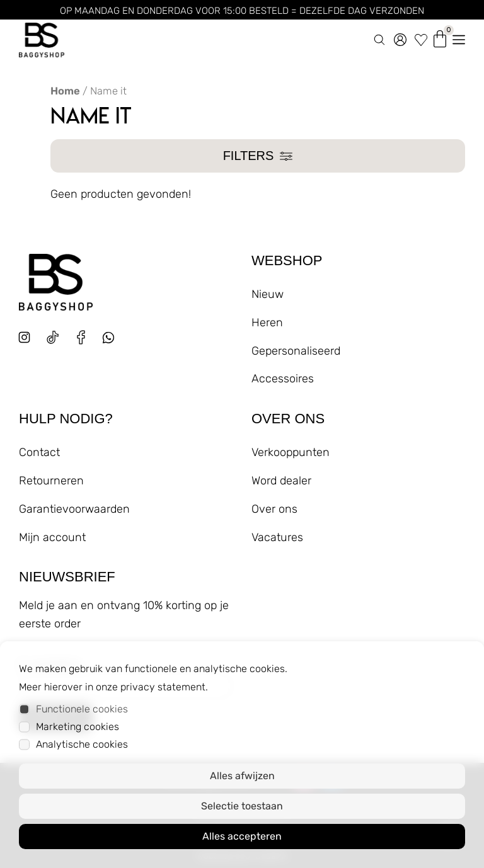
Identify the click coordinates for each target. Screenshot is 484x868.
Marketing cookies (78, 727)
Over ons (274, 509)
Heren (267, 323)
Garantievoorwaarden (74, 509)
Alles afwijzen (242, 776)
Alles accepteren (242, 836)
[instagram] (24, 337)
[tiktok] (53, 337)
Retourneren (51, 481)
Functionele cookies (82, 709)
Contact (39, 452)
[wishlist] (421, 37)
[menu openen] (459, 37)
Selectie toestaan (242, 806)
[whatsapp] (113, 342)
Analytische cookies (82, 744)
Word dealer (281, 481)
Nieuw (268, 294)
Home (65, 91)
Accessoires (283, 379)
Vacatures (277, 537)
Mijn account (52, 537)
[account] (400, 37)
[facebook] (81, 337)
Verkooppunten (291, 452)
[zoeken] (379, 37)
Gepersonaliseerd (296, 351)
